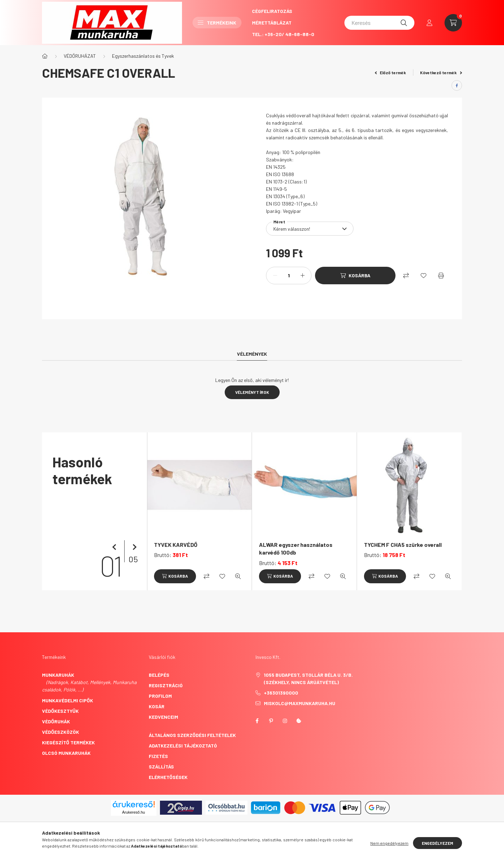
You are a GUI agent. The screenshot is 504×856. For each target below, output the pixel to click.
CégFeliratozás (272, 11)
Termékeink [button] (217, 23)
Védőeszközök (61, 732)
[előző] (115, 547)
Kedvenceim (163, 717)
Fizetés (158, 756)
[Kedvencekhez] (423, 276)
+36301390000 (281, 693)
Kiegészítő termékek (68, 742)
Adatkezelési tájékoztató (183, 746)
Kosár (157, 706)
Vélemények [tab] (252, 354)
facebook (257, 721)
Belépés (159, 675)
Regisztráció (166, 685)
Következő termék (441, 72)
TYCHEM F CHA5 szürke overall (403, 545)
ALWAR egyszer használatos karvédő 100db (296, 548)
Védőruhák (56, 721)
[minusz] (275, 276)
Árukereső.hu (134, 812)
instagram (285, 721)
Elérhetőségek (168, 777)
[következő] (133, 547)
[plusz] (302, 276)
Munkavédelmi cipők (68, 700)
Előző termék (391, 72)
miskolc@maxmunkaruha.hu (300, 703)
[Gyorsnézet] (238, 576)
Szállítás (161, 767)
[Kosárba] (355, 276)
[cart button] (453, 23)
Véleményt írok (252, 392)
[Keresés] (379, 23)
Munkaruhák (58, 675)
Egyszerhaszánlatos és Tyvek (143, 56)
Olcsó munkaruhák (66, 753)
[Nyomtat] (441, 276)
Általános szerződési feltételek (192, 735)
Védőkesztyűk (60, 711)
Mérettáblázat (272, 23)
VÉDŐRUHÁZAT (80, 56)
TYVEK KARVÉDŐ (176, 545)
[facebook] (457, 85)
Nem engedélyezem (389, 843)
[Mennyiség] (289, 276)
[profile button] (429, 23)
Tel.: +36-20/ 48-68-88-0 (283, 34)
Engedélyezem (437, 843)
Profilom (160, 696)
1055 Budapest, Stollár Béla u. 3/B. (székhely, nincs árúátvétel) (308, 678)
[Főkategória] (45, 56)
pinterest (271, 721)
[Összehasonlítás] (406, 276)
